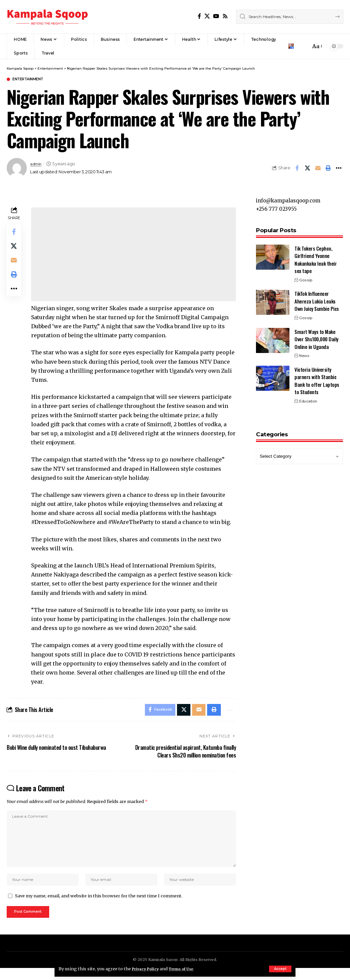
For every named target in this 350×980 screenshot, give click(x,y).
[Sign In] (291, 46)
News (304, 353)
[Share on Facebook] (297, 169)
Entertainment (32, 80)
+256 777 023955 (277, 206)
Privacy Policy (148, 969)
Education (308, 398)
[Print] (328, 169)
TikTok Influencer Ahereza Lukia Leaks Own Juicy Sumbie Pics (317, 298)
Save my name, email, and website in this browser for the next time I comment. (99, 906)
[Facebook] (199, 16)
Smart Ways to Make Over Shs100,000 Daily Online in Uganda (316, 336)
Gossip (306, 277)
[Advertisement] (134, 255)
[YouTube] (216, 16)
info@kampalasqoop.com (291, 196)
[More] (339, 169)
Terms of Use (188, 969)
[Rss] (225, 16)
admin (37, 165)
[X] (207, 16)
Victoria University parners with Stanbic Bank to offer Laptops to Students (317, 378)
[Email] (318, 169)
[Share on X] (308, 169)
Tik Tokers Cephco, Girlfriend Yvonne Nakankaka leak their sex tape (316, 257)
